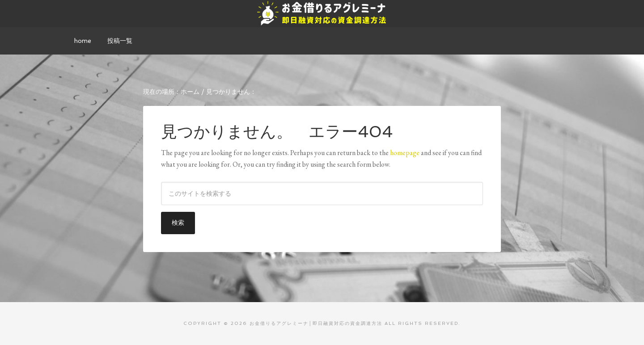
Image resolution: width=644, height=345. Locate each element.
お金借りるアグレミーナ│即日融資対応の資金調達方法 (322, 13)
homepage (405, 153)
